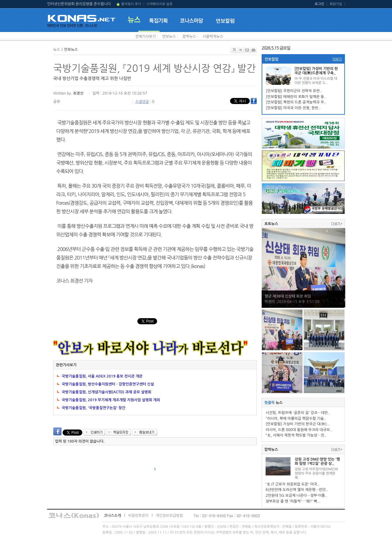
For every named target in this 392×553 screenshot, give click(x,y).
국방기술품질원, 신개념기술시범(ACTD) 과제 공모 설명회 (107, 392)
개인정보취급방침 (169, 516)
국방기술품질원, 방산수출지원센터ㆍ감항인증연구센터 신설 (108, 384)
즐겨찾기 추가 (131, 4)
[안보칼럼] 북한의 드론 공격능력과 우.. (296, 102)
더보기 (337, 59)
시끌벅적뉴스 (213, 37)
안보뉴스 (169, 37)
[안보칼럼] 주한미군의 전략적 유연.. (294, 91)
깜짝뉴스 (189, 37)
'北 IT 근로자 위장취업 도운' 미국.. (292, 484)
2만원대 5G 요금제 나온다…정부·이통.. (296, 496)
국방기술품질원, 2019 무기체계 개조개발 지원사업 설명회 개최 (111, 400)
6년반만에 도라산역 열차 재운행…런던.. (297, 490)
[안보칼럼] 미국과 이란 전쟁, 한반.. (293, 108)
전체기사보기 (146, 37)
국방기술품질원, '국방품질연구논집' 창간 (93, 408)
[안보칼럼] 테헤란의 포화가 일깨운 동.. (296, 97)
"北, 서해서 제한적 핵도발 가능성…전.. (296, 435)
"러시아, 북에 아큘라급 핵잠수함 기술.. (296, 419)
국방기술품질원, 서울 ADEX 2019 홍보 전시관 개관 (102, 376)
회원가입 (336, 4)
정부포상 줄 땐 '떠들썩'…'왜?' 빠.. (292, 501)
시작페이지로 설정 (160, 4)
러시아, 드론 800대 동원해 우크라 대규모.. (299, 430)
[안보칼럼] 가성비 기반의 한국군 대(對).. (297, 424)
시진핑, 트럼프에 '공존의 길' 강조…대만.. (298, 413)
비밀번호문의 (138, 516)
